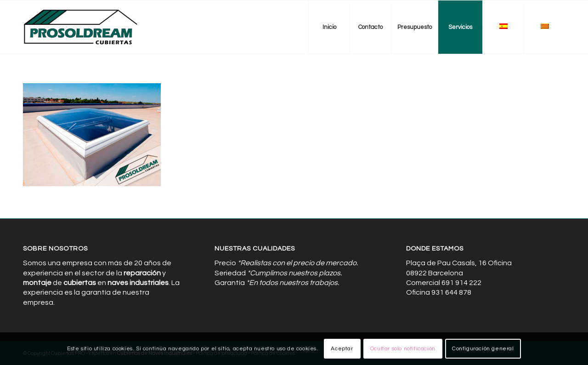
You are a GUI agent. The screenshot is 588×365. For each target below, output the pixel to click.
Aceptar (342, 349)
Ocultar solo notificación (403, 349)
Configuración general (483, 349)
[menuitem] (329, 27)
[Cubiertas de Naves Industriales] (81, 27)
